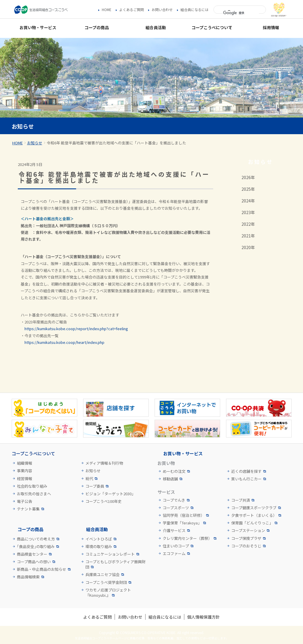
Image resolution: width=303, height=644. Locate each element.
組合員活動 (97, 529)
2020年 (248, 247)
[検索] (241, 13)
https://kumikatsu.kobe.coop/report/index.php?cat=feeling (76, 329)
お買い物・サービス (183, 453)
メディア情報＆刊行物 (104, 463)
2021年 (248, 236)
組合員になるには (195, 10)
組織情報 (24, 463)
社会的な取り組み (32, 486)
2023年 (248, 212)
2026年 (248, 177)
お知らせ (35, 143)
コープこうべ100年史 (104, 501)
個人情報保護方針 (204, 617)
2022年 (248, 224)
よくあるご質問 (132, 10)
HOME (107, 10)
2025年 (248, 189)
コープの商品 (30, 529)
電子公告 (24, 501)
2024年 (248, 201)
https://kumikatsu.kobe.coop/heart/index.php (64, 342)
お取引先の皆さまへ (34, 494)
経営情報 (24, 479)
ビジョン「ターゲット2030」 (110, 494)
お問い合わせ (162, 10)
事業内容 (24, 471)
